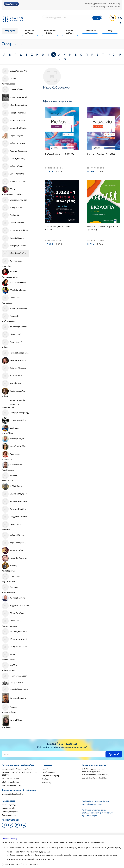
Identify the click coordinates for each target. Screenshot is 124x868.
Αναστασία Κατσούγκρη (11, 455)
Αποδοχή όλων (31, 864)
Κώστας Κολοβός (13, 159)
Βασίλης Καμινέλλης (15, 309)
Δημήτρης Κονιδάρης (15, 230)
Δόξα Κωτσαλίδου (14, 283)
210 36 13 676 (113, 3)
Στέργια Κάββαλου (14, 420)
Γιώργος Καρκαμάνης (15, 413)
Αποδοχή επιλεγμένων (12, 864)
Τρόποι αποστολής (9, 808)
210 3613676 (16, 772)
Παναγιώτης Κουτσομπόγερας (11, 622)
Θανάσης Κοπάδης (14, 509)
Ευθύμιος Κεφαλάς (14, 246)
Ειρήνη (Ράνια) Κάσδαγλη (12, 721)
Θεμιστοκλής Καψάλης (11, 526)
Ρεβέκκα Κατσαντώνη (10, 477)
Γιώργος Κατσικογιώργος (9, 709)
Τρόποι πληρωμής (9, 805)
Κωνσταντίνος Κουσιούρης (12, 262)
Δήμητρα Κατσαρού (15, 639)
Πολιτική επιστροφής (10, 812)
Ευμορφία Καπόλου (14, 647)
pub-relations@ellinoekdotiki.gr (94, 778)
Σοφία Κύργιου (12, 136)
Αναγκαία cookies (17, 847)
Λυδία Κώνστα (12, 486)
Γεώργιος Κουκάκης (14, 632)
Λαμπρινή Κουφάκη (14, 182)
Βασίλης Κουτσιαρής (15, 97)
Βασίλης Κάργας (13, 439)
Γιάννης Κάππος (13, 90)
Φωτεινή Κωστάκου (15, 502)
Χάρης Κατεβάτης (14, 543)
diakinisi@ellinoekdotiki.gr (12, 785)
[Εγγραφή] (62, 754)
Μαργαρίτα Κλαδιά (14, 128)
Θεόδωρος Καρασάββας (10, 429)
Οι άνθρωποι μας (48, 772)
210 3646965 (27, 772)
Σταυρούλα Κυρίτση (15, 200)
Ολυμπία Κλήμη (12, 335)
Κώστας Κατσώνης (14, 598)
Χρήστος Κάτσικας (14, 368)
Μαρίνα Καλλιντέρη (14, 676)
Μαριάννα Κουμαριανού (10, 405)
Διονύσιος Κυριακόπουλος (10, 589)
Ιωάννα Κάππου (13, 166)
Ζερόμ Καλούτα (13, 683)
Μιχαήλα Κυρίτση (13, 383)
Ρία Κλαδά (10, 215)
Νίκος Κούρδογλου (14, 253)
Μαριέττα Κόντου (13, 550)
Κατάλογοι (11, 4)
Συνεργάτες (89, 3)
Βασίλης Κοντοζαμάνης (9, 567)
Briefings (45, 779)
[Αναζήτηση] (72, 18)
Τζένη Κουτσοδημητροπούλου (12, 191)
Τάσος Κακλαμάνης (14, 558)
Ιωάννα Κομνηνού (14, 143)
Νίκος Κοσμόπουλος (15, 113)
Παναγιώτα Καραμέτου (11, 299)
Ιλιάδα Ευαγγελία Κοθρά (13, 392)
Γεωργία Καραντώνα (15, 689)
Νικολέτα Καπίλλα (14, 446)
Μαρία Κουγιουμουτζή (9, 656)
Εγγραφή (114, 754)
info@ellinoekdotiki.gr (11, 782)
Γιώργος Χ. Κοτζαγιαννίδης (10, 318)
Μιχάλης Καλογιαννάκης (9, 667)
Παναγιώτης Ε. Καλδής (12, 344)
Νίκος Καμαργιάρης (14, 105)
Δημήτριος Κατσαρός (15, 327)
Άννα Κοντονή (12, 376)
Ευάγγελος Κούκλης (14, 71)
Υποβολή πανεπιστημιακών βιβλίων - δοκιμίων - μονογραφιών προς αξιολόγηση (97, 813)
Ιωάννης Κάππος (13, 535)
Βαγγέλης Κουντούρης (15, 606)
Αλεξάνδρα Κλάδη (14, 290)
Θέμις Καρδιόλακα (14, 361)
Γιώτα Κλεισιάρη (13, 223)
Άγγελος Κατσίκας (14, 121)
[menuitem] (10, 31)
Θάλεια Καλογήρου (14, 494)
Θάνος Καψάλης (13, 174)
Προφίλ (45, 769)
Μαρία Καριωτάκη (18, 400)
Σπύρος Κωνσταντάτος (9, 80)
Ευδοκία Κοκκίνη (13, 238)
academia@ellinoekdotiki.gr (13, 794)
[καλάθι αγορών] (115, 19)
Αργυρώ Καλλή (12, 208)
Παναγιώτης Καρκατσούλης (11, 578)
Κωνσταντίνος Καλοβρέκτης (12, 466)
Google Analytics (16, 855)
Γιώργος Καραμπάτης (15, 353)
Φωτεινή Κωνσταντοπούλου (10, 273)
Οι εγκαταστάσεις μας (50, 776)
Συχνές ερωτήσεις (9, 815)
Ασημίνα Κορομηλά (14, 151)
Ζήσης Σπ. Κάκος (13, 613)
